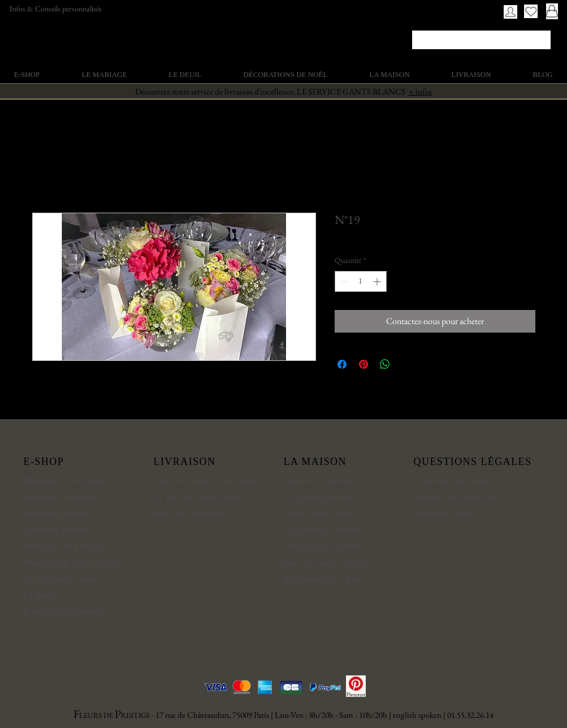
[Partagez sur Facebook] (342, 364)
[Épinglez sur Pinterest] (363, 364)
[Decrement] (343, 281)
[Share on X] (406, 364)
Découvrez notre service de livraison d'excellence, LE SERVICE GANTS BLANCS (283, 91)
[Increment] (378, 281)
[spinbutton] (361, 281)
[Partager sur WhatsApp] (385, 364)
